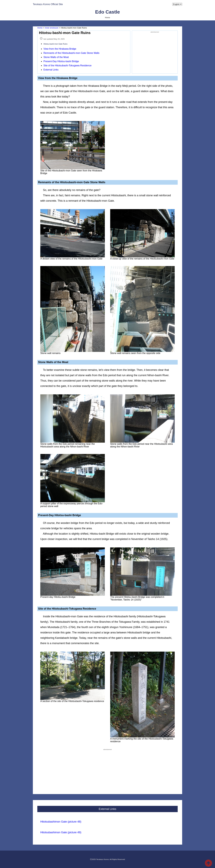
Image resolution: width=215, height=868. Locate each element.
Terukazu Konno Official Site (48, 4)
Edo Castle (107, 12)
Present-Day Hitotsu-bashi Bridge (61, 61)
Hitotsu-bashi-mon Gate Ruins (55, 44)
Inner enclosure (52, 28)
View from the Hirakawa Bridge (60, 49)
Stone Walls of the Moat (56, 57)
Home (107, 18)
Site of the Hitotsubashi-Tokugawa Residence (67, 66)
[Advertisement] (155, 52)
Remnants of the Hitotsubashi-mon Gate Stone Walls (71, 53)
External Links (51, 70)
